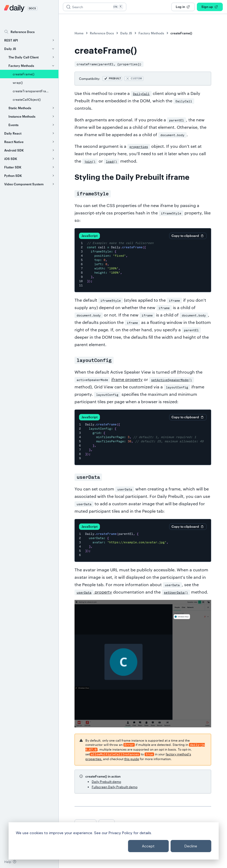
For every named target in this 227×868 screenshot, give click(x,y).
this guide (132, 759)
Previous (85, 823)
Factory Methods (151, 33)
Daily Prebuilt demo (106, 782)
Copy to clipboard (188, 236)
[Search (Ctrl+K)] (95, 7)
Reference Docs (102, 33)
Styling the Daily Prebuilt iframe (132, 177)
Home (79, 33)
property (93, 592)
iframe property (127, 379)
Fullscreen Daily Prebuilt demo (115, 787)
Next (107, 823)
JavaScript (89, 236)
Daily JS (126, 33)
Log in (183, 7)
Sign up (210, 7)
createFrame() (181, 33)
